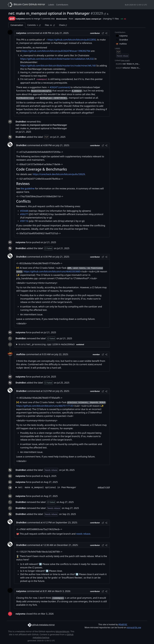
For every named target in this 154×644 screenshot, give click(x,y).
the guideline (28, 188)
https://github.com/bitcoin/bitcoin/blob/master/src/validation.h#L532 (57, 59)
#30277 (24, 214)
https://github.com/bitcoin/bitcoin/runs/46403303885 (52, 271)
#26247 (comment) (60, 87)
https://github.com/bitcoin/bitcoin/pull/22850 (72, 40)
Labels (51, 5)
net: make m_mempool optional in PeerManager (47, 487)
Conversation (17, 25)
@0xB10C (123, 624)
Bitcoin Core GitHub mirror (26, 5)
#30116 (24, 221)
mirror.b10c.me (134, 627)
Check (63, 25)
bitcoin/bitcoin (63, 631)
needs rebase (83, 534)
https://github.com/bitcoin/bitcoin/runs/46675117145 (45, 406)
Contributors (62, 5)
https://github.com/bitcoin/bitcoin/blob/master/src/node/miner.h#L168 (58, 66)
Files (50, 25)
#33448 (24, 211)
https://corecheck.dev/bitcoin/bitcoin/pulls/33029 (59, 174)
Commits (34, 25)
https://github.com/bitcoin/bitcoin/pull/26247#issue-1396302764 (56, 51)
